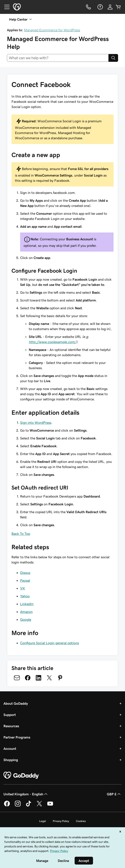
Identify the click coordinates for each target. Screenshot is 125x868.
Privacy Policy (61, 821)
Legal (42, 821)
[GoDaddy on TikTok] (29, 806)
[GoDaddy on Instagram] (18, 806)
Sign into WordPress (36, 423)
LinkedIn (27, 604)
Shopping (11, 760)
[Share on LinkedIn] (38, 678)
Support (10, 715)
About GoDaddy (16, 703)
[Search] (113, 58)
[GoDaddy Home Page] (21, 775)
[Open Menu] (5, 7)
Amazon (26, 612)
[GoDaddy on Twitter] (39, 806)
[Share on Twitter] (49, 678)
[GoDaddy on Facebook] (7, 806)
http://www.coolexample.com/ (52, 342)
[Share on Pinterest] (60, 678)
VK (22, 588)
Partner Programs (17, 737)
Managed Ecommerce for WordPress (52, 30)
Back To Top (21, 534)
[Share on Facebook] (28, 678)
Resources (11, 726)
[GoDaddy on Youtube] (50, 806)
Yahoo (25, 596)
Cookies (81, 821)
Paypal (25, 580)
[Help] (100, 7)
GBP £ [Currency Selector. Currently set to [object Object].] (114, 794)
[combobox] (58, 58)
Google (26, 619)
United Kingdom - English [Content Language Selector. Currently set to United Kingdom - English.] (26, 794)
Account (10, 748)
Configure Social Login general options (50, 643)
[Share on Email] (17, 678)
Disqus (25, 573)
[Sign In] (110, 7)
